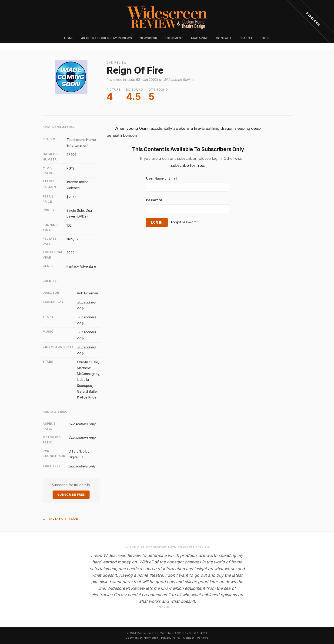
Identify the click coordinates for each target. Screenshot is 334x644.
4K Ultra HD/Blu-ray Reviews (107, 38)
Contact (224, 38)
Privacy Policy (171, 638)
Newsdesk (149, 38)
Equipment (174, 38)
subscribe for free (188, 165)
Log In (157, 222)
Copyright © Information (142, 638)
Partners (203, 638)
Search (246, 38)
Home (69, 38)
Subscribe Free (71, 495)
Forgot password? (185, 222)
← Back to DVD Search (60, 519)
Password (154, 200)
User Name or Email (162, 178)
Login (265, 38)
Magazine (200, 38)
